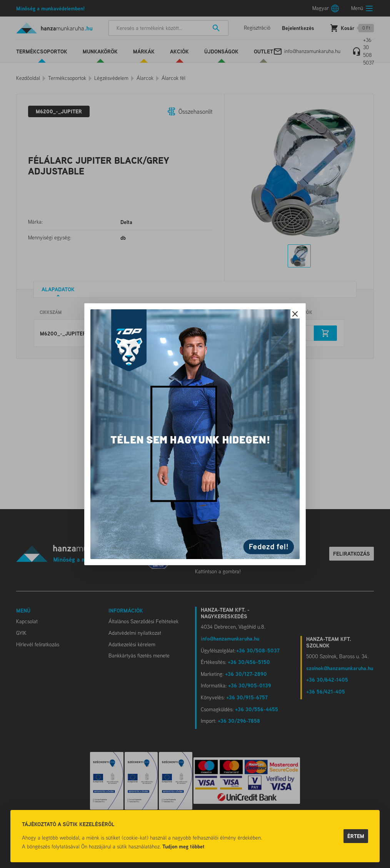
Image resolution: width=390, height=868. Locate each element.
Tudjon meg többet (183, 846)
